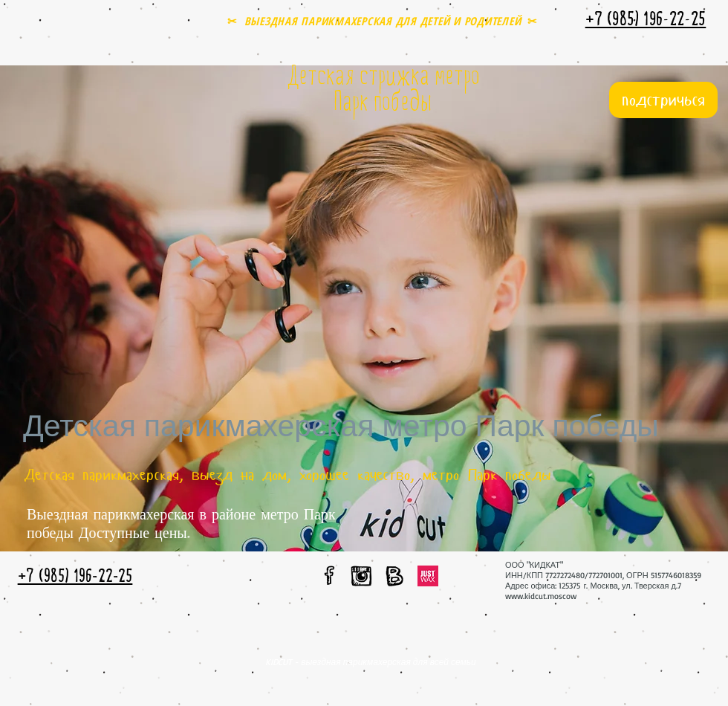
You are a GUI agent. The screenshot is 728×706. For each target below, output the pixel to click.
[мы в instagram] (361, 576)
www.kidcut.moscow (541, 596)
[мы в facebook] (330, 575)
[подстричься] (663, 100)
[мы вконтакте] (394, 576)
